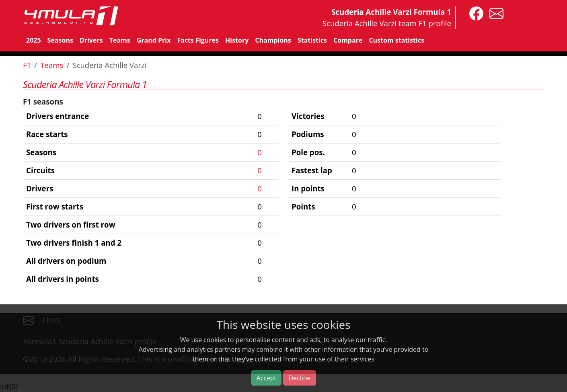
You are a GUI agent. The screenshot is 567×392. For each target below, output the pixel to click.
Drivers (91, 40)
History (237, 40)
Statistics (312, 40)
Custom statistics (396, 40)
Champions (273, 40)
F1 (27, 65)
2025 (34, 40)
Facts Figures (198, 40)
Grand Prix (154, 40)
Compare (348, 40)
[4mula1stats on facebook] (474, 13)
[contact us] (494, 13)
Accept (266, 378)
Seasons (60, 40)
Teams (120, 40)
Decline (299, 378)
